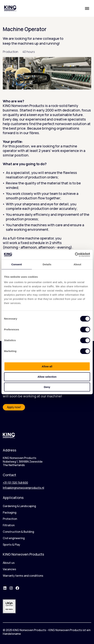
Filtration (9, 525)
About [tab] (77, 264)
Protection (10, 519)
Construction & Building (18, 532)
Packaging (10, 512)
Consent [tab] (17, 264)
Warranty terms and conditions (23, 576)
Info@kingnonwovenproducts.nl (23, 488)
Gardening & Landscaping (19, 506)
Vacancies (9, 569)
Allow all (47, 366)
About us (9, 563)
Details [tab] (47, 264)
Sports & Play (11, 545)
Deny (47, 387)
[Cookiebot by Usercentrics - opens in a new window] (75, 255)
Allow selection (47, 377)
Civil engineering (14, 538)
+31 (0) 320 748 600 (15, 483)
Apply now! (14, 407)
